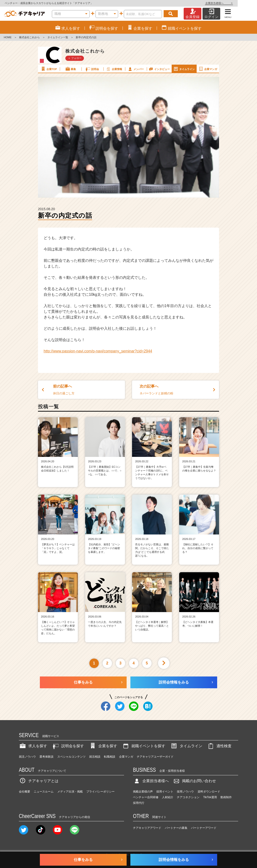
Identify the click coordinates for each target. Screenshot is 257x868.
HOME (8, 37)
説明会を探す (68, 746)
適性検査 (219, 746)
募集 (70, 69)
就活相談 (95, 757)
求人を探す (33, 746)
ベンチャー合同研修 (146, 797)
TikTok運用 (210, 797)
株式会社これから (29, 37)
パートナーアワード (204, 828)
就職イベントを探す (144, 746)
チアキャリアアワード (147, 828)
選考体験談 (46, 757)
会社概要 (25, 792)
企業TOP (49, 69)
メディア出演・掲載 (70, 792)
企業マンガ (208, 69)
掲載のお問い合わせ (194, 781)
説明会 (92, 69)
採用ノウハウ (185, 792)
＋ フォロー (75, 58)
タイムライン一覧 (58, 37)
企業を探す (103, 746)
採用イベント (165, 792)
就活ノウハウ (27, 757)
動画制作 (226, 797)
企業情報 (114, 69)
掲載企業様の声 (143, 792)
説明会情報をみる (174, 682)
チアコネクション (188, 797)
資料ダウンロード (209, 792)
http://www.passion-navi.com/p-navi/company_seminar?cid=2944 (98, 351)
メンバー (136, 69)
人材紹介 (168, 797)
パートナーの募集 (176, 828)
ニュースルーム (44, 792)
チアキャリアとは (39, 781)
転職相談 (110, 757)
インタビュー (159, 69)
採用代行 (139, 803)
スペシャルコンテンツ (71, 757)
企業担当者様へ (238, 3)
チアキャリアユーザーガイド (155, 757)
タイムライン (184, 69)
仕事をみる (83, 682)
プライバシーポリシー (100, 792)
